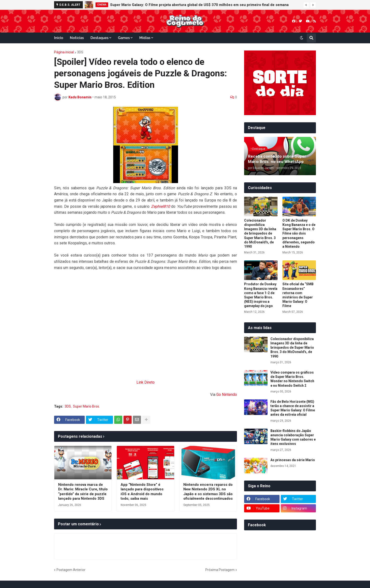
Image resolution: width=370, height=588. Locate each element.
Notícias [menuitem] (77, 38)
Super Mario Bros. (86, 406)
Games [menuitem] (124, 38)
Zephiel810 (160, 206)
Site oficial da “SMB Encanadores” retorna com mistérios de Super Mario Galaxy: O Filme (298, 295)
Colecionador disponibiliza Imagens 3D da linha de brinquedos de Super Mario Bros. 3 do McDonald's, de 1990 (260, 233)
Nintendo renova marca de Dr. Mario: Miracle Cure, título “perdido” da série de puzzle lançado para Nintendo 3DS (83, 492)
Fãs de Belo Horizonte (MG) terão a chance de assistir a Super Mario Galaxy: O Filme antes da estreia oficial (293, 408)
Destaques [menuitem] (99, 38)
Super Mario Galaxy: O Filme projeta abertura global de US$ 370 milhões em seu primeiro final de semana (199, 5)
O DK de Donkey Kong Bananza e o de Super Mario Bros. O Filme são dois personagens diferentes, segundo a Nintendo (299, 233)
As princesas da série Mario (293, 460)
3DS (80, 52)
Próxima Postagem (220, 570)
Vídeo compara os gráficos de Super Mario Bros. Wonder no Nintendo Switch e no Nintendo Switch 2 (292, 379)
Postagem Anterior (71, 570)
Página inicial (64, 52)
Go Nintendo (227, 395)
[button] (306, 5)
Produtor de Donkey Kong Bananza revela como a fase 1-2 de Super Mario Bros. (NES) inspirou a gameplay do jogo (261, 295)
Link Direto (146, 382)
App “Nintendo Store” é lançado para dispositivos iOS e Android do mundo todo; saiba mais (142, 492)
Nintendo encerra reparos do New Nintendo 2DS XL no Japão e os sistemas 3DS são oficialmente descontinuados (208, 492)
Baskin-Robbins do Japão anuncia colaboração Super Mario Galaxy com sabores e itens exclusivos (293, 437)
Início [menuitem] (59, 38)
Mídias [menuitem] (145, 38)
